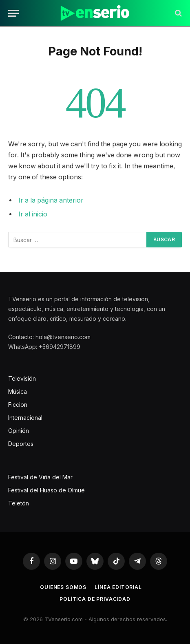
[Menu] (13, 13)
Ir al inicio (33, 214)
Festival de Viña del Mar (40, 477)
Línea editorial (118, 587)
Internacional (25, 418)
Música (18, 391)
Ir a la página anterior (51, 200)
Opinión (19, 431)
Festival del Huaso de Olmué (46, 490)
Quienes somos (63, 587)
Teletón (19, 503)
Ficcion (18, 405)
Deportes (21, 444)
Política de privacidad (95, 599)
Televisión (22, 378)
